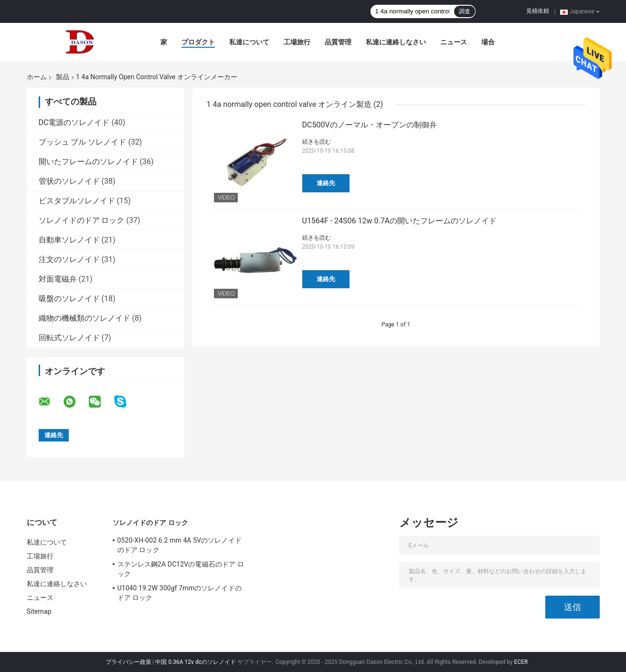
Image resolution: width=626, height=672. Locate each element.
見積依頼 (538, 11)
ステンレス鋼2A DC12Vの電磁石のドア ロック (181, 569)
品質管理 (338, 42)
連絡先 (326, 183)
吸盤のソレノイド (69, 299)
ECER (521, 662)
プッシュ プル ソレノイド (83, 142)
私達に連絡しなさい (396, 42)
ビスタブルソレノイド (77, 201)
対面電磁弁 (58, 279)
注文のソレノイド (69, 259)
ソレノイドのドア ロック (82, 220)
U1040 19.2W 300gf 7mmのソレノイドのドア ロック (180, 593)
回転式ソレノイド (69, 338)
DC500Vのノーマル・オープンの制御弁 (370, 125)
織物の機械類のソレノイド (85, 318)
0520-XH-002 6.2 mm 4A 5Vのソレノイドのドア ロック (180, 545)
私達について (249, 42)
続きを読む (317, 142)
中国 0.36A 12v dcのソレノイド (196, 662)
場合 (488, 42)
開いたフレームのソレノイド (88, 162)
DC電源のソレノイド (74, 122)
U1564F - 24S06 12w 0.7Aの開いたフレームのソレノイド (400, 221)
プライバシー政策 (128, 662)
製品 (63, 77)
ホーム (37, 77)
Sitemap (39, 611)
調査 (465, 11)
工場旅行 (297, 42)
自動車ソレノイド (69, 240)
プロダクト (198, 42)
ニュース (454, 42)
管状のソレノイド (69, 181)
